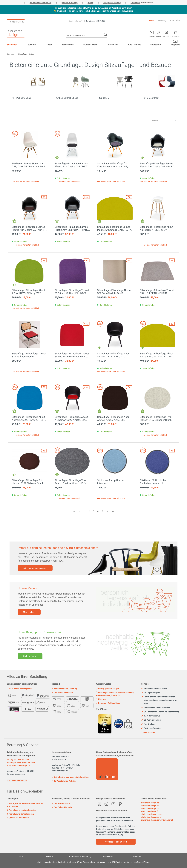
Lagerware (135, 3)
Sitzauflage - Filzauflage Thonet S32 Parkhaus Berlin (29, 355)
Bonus (91, 3)
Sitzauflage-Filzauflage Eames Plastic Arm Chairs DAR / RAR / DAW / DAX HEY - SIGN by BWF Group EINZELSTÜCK (29, 229)
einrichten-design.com (151, 817)
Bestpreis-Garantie (112, 3)
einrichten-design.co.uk (151, 814)
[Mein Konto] (159, 34)
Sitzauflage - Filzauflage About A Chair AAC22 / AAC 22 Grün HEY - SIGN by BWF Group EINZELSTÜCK (157, 355)
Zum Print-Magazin (61, 803)
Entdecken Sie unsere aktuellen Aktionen (115, 11)
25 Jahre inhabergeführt (41, 3)
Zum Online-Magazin (62, 807)
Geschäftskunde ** (76, 21)
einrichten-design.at (150, 806)
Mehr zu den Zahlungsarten (20, 689)
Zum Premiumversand (62, 693)
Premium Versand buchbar (154, 689)
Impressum (108, 856)
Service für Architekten (18, 818)
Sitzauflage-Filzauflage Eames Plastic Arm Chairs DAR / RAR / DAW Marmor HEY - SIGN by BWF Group (157, 165)
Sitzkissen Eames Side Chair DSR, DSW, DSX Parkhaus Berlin (29, 165)
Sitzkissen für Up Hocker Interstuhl (111, 482)
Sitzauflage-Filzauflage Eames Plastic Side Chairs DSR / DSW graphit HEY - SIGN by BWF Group (71, 165)
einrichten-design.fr (150, 811)
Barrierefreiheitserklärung (80, 856)
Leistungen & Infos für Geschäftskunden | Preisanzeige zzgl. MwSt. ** (115, 694)
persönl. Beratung (70, 3)
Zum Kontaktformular (17, 780)
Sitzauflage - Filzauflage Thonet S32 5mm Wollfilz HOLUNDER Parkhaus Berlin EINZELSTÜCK (72, 292)
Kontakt (152, 36)
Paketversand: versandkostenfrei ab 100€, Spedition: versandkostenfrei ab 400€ (159, 700)
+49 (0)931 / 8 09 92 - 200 (18, 760)
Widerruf (50, 856)
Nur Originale (148, 724)
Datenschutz (137, 856)
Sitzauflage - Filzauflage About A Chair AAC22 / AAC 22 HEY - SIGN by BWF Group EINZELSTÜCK (28, 419)
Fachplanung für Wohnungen (20, 814)
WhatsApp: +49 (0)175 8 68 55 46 (21, 763)
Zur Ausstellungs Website (64, 781)
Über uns (101, 699)
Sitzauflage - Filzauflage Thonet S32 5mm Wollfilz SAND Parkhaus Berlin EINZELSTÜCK (114, 292)
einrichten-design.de (150, 803)
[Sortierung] (164, 121)
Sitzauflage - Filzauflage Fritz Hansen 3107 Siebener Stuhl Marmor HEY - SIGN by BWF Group (156, 419)
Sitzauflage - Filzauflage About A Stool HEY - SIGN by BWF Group (157, 229)
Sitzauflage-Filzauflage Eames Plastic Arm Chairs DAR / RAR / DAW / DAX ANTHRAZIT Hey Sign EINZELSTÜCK (71, 229)
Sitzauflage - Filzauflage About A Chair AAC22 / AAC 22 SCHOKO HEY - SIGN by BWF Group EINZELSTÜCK (114, 419)
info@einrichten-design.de (18, 765)
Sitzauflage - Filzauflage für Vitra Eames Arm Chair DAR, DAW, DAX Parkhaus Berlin (112, 165)
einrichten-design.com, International (157, 820)
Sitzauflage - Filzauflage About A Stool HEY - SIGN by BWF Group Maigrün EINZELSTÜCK (28, 292)
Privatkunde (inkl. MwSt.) (95, 21)
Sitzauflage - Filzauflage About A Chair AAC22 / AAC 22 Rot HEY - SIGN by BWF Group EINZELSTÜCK (71, 419)
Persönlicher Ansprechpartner (155, 708)
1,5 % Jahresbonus (151, 716)
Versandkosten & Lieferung (64, 689)
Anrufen (159, 36)
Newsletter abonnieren (116, 842)
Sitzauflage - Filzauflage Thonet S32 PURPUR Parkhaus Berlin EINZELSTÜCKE (72, 355)
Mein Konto (167, 36)
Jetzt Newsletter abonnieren (35, 568)
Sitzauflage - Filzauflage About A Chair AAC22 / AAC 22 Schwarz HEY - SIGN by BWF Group (114, 355)
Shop (151, 21)
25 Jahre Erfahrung (151, 720)
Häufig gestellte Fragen (108, 689)
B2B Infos (175, 21)
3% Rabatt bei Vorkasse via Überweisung (160, 712)
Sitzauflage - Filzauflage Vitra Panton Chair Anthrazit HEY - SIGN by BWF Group (70, 482)
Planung (162, 21)
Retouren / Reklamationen (109, 703)
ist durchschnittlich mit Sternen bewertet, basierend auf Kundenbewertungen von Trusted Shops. (93, 862)
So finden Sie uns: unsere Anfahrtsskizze (70, 777)
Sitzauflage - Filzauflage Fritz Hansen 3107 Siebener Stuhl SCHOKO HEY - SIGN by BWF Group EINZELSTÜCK (28, 482)
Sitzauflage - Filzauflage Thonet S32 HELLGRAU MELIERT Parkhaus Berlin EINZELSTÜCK (157, 292)
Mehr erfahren (29, 612)
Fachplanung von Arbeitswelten (22, 810)
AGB (21, 856)
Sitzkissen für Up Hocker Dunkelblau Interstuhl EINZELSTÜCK (153, 482)
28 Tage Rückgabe (150, 693)
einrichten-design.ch (150, 809)
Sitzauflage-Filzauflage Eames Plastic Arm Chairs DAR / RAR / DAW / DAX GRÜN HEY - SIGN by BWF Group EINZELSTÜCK (115, 229)
